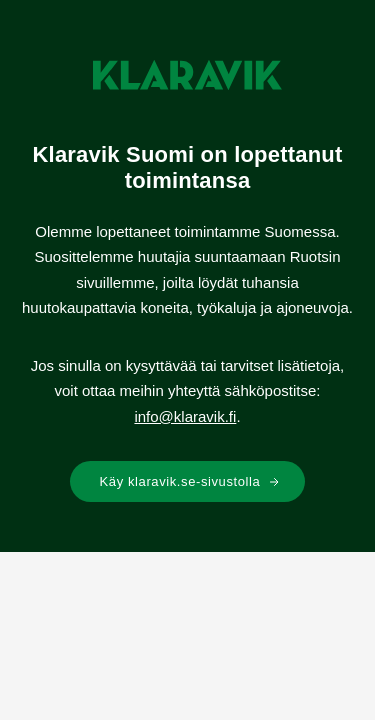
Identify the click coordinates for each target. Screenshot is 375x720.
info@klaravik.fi (185, 416)
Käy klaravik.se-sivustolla (190, 481)
